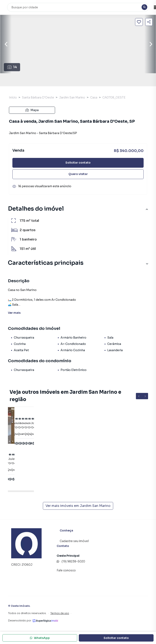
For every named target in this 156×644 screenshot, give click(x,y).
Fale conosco (66, 570)
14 (12, 67)
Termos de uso (60, 613)
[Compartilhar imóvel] (149, 22)
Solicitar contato (78, 163)
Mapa (32, 110)
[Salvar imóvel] (139, 22)
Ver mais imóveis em (78, 506)
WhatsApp (40, 638)
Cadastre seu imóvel (74, 541)
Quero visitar (78, 174)
